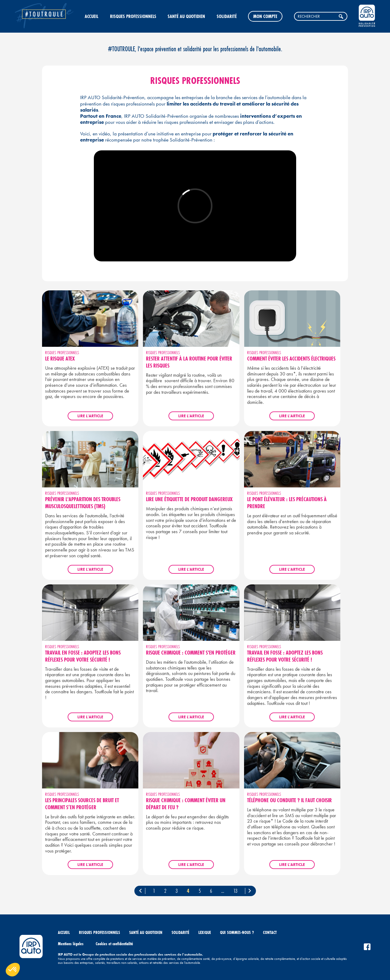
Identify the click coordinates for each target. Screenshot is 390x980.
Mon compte (265, 16)
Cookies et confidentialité (114, 944)
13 (235, 891)
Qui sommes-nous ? (237, 932)
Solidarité (227, 16)
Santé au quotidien (186, 16)
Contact (270, 932)
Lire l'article (90, 416)
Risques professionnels (133, 16)
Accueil (92, 16)
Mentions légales (71, 944)
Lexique (205, 932)
